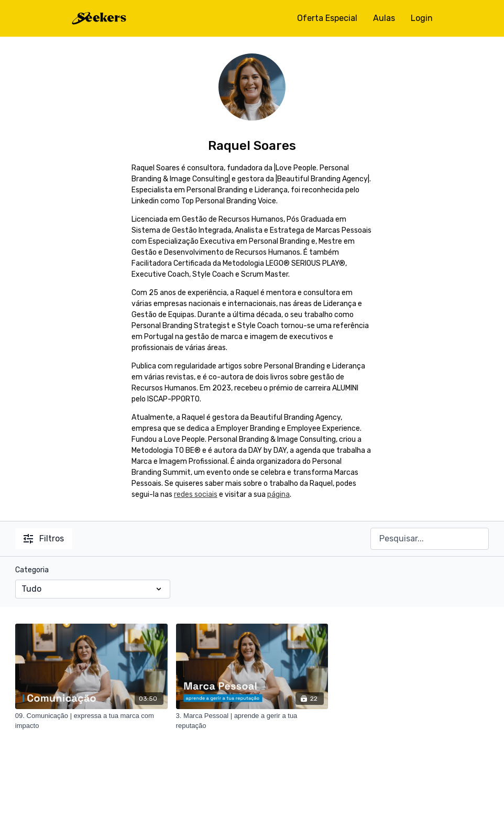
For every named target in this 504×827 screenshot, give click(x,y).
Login (422, 18)
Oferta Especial (327, 18)
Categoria (32, 570)
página (278, 494)
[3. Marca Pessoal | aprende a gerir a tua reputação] (252, 721)
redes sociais (196, 494)
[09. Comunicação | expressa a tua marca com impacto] (91, 721)
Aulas (384, 18)
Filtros (44, 538)
